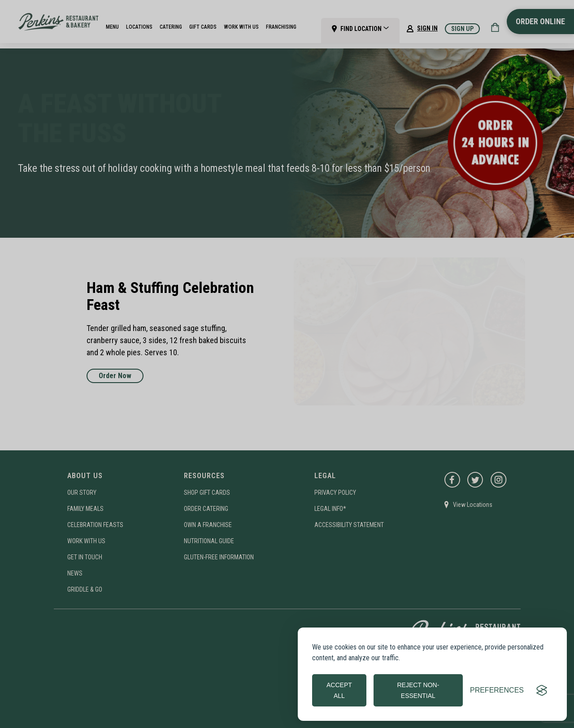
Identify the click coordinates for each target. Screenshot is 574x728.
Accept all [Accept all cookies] (339, 690)
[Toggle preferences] (497, 690)
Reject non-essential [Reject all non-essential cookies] (418, 690)
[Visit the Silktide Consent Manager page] (542, 690)
